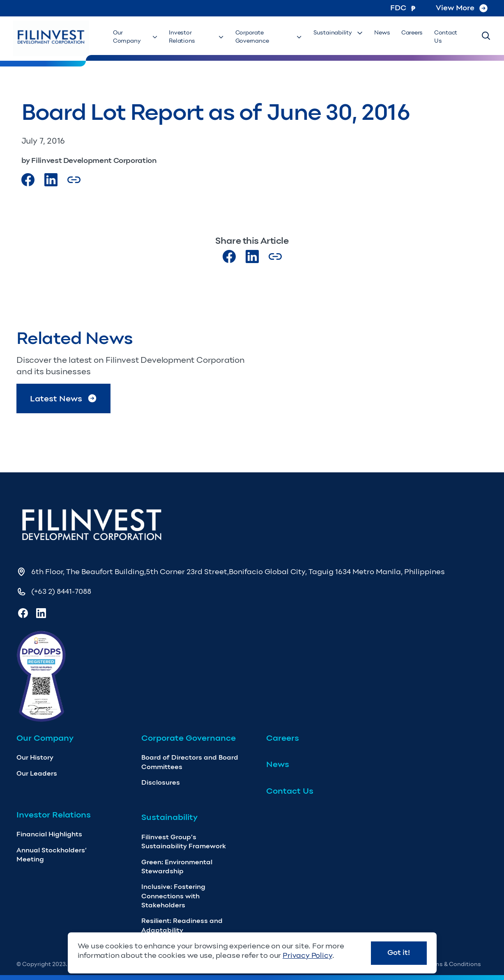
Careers (412, 33)
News (384, 33)
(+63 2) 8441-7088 (61, 591)
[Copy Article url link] (74, 180)
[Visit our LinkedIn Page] (51, 180)
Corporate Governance (272, 37)
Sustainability (342, 33)
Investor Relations (199, 37)
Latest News (64, 398)
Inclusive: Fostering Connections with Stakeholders (173, 896)
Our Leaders (37, 773)
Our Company (137, 37)
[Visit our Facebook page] (28, 180)
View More (462, 8)
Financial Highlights (49, 834)
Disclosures (161, 782)
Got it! (399, 953)
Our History (35, 757)
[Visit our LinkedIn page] (252, 256)
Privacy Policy (307, 955)
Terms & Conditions (453, 964)
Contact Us (445, 37)
